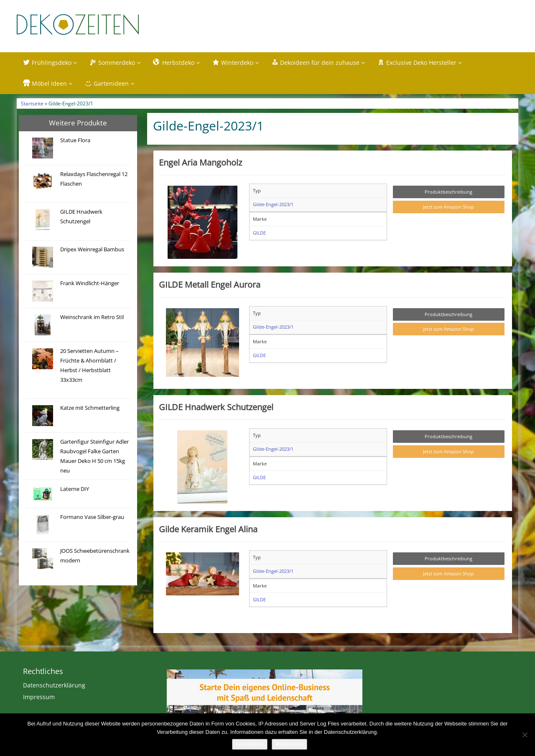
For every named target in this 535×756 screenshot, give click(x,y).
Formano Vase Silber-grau (92, 518)
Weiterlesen (289, 744)
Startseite (32, 105)
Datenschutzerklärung (54, 687)
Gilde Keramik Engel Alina (208, 531)
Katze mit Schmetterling (90, 409)
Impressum (39, 699)
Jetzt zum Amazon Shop (448, 208)
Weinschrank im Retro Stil (92, 318)
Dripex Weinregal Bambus (92, 251)
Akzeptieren (250, 744)
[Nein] (525, 735)
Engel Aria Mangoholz (200, 164)
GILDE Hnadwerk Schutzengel (216, 408)
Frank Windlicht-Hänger (90, 285)
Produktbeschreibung (448, 193)
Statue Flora (75, 142)
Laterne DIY (75, 490)
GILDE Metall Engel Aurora (210, 286)
